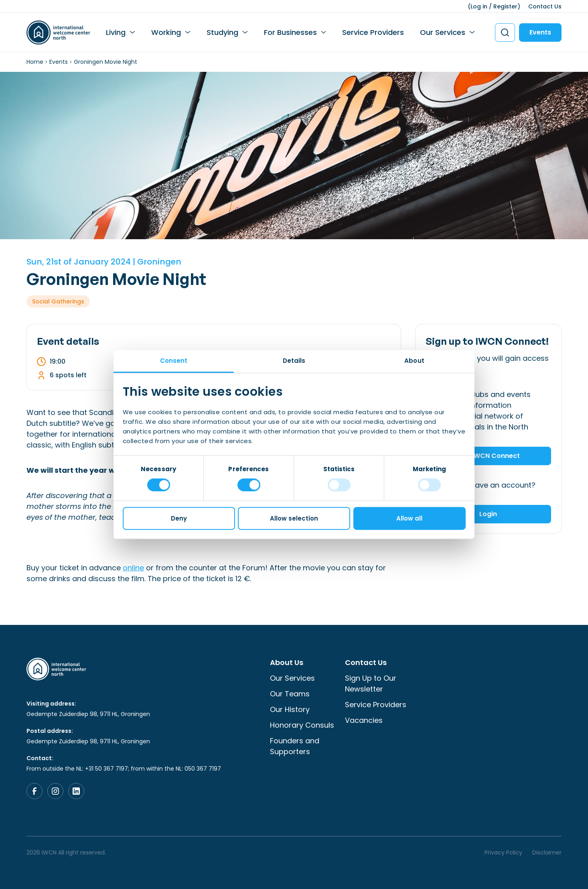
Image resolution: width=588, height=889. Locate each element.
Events (540, 32)
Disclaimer (547, 852)
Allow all (409, 518)
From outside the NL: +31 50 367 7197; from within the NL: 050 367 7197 (124, 769)
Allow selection (294, 518)
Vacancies (364, 720)
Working (166, 32)
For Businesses (290, 32)
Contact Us (545, 6)
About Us (287, 662)
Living (116, 32)
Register (505, 6)
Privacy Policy (503, 852)
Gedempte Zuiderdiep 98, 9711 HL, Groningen (88, 714)
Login (488, 514)
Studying (222, 32)
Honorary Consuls (302, 725)
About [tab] (414, 361)
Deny (179, 518)
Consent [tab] (174, 361)
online (133, 568)
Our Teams (290, 694)
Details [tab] (294, 361)
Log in (479, 6)
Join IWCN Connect (488, 456)
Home (35, 62)
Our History (290, 709)
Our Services (443, 32)
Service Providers (373, 32)
